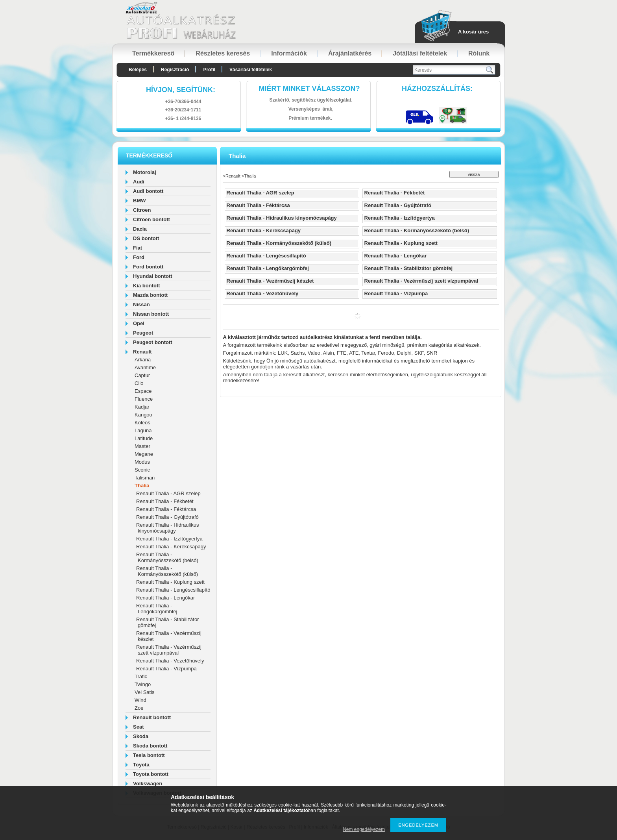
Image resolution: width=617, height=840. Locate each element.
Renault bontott (152, 717)
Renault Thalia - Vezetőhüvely (170, 661)
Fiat (138, 248)
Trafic (141, 676)
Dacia (140, 229)
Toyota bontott (151, 774)
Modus (142, 462)
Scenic (142, 470)
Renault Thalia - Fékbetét (165, 501)
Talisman (145, 478)
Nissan (141, 304)
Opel (139, 323)
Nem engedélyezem (364, 829)
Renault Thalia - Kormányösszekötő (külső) (167, 571)
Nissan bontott (151, 314)
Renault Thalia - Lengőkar (165, 598)
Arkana (143, 360)
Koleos (142, 423)
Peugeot (143, 333)
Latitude (144, 438)
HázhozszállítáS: (437, 89)
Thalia (142, 486)
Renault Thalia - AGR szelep (168, 493)
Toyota (141, 765)
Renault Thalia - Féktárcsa (166, 509)
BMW (139, 201)
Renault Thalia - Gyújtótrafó (167, 517)
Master (142, 446)
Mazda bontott (150, 295)
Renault (142, 352)
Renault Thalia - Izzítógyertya (169, 539)
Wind (140, 700)
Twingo (143, 684)
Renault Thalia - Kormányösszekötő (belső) (167, 557)
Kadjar (142, 407)
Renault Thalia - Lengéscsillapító (173, 590)
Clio (139, 383)
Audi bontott (148, 191)
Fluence (144, 399)
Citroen (142, 210)
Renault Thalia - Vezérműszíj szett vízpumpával (169, 650)
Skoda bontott (150, 746)
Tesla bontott (149, 755)
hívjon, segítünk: (181, 90)
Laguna (143, 430)
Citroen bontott (151, 219)
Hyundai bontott (153, 276)
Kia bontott (147, 286)
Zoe (139, 708)
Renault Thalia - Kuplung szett (170, 582)
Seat (138, 727)
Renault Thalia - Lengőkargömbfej (157, 609)
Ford (139, 257)
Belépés (138, 70)
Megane (144, 454)
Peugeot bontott (153, 342)
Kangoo (143, 415)
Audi (139, 182)
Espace (143, 391)
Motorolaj (145, 172)
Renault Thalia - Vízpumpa (166, 669)
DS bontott (146, 238)
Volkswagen (148, 784)
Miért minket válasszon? (309, 89)
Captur (142, 375)
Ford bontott (148, 267)
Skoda (141, 736)
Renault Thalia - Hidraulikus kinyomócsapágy (167, 528)
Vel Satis (145, 692)
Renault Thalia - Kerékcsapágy (171, 547)
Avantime (145, 367)
